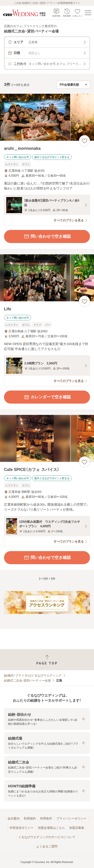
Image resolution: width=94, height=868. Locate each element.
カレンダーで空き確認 (47, 397)
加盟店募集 (77, 828)
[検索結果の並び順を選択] (73, 85)
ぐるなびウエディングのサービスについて (47, 837)
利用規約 (30, 818)
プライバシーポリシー (71, 818)
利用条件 (46, 818)
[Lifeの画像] (47, 278)
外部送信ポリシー (22, 828)
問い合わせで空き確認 (47, 236)
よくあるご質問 (47, 846)
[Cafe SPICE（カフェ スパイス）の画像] (47, 438)
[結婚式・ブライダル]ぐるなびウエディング (33, 676)
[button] (47, 719)
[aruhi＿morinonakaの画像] (47, 117)
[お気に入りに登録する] (84, 141)
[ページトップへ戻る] (47, 660)
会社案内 (14, 818)
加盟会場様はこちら (51, 828)
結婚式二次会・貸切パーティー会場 (27, 681)
